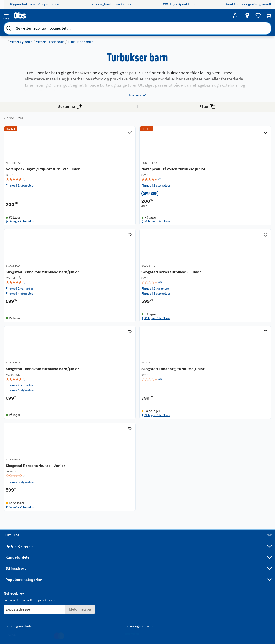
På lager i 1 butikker (103, 237)
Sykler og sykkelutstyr (164, 565)
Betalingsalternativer (70, 575)
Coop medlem (104, 548)
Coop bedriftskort (103, 587)
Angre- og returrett (69, 554)
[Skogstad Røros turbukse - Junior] (111, 308)
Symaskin (161, 590)
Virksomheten (29, 595)
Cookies (61, 610)
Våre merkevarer (30, 560)
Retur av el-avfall (102, 556)
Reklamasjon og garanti (66, 562)
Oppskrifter (134, 572)
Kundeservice (65, 542)
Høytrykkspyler (166, 578)
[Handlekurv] (261, 15)
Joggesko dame (161, 598)
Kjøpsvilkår (63, 598)
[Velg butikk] (239, 15)
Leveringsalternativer (70, 581)
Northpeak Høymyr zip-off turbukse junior (108, 178)
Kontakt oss (63, 548)
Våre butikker (28, 554)
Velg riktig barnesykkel (134, 564)
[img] (111, 191)
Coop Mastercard (102, 577)
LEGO (158, 572)
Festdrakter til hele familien (136, 544)
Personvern (63, 604)
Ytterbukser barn (109, 26)
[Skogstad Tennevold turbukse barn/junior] (238, 179)
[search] (54, 15)
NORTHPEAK (93, 170)
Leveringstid (64, 616)
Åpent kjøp (102, 542)
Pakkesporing (65, 587)
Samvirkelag (27, 589)
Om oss (24, 542)
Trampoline (163, 547)
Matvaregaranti (105, 569)
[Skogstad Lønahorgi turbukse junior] (238, 308)
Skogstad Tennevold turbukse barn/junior (230, 178)
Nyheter (24, 548)
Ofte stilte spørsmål (70, 569)
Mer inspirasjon (133, 589)
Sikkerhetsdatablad (33, 583)
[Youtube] (136, 628)
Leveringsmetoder (242, 568)
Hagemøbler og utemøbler (166, 555)
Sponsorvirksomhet (33, 600)
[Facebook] (125, 628)
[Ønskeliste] (249, 15)
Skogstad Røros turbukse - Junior (109, 310)
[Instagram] (146, 628)
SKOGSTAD (219, 170)
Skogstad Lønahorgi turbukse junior (238, 310)
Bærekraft (26, 577)
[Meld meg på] (242, 551)
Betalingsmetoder (198, 568)
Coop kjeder (27, 565)
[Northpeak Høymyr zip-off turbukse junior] (111, 179)
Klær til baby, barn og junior (42, 26)
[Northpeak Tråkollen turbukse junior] (174, 179)
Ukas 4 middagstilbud (136, 580)
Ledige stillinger (30, 571)
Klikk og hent (103, 564)
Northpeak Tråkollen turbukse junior (166, 178)
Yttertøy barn (80, 26)
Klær (11, 26)
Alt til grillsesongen (135, 554)
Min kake (100, 595)
